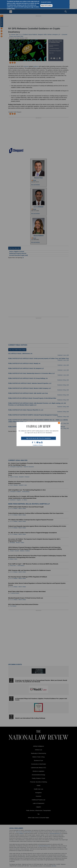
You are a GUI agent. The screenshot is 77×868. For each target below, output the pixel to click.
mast (37, 442)
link (40, 442)
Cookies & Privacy (38, 445)
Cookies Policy (11, 9)
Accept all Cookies (46, 2)
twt (35, 442)
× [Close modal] (59, 423)
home (42, 442)
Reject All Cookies (46, 6)
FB (33, 442)
